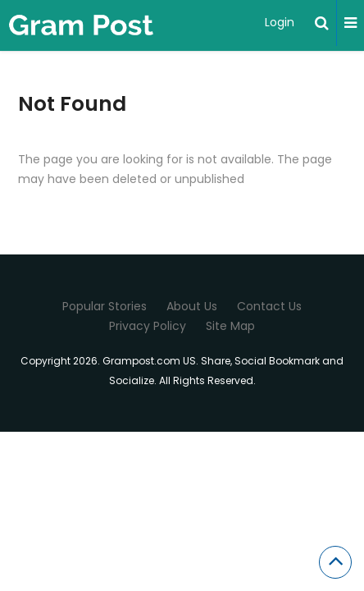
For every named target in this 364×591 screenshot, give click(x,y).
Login (280, 22)
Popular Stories (105, 306)
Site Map (230, 326)
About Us (192, 306)
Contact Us (269, 306)
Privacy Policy (148, 326)
